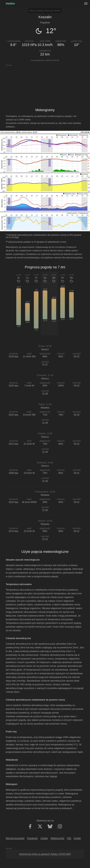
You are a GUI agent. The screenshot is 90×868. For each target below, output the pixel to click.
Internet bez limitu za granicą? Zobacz (45, 854)
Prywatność (32, 838)
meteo (10, 3)
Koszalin (45, 17)
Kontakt (77, 838)
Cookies (44, 838)
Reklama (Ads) (57, 838)
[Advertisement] (45, 84)
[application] (45, 144)
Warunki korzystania (15, 838)
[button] (61, 135)
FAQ (69, 838)
